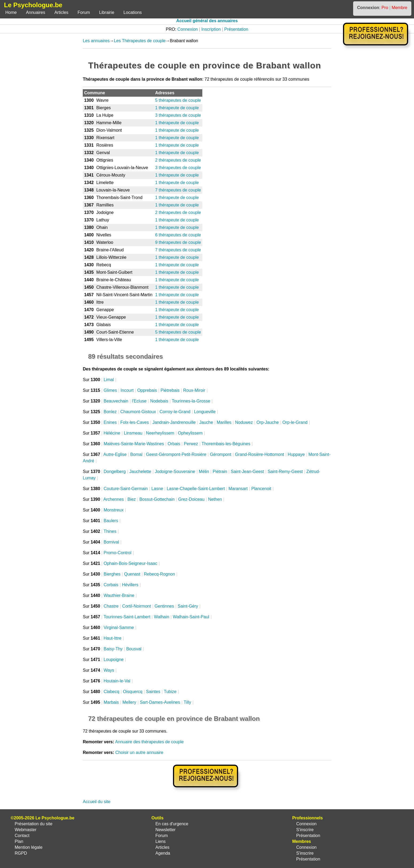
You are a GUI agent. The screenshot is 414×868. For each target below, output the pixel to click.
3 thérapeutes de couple (178, 115)
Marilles (224, 422)
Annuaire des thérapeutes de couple (149, 742)
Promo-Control (117, 553)
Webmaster (26, 830)
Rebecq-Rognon (159, 574)
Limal (109, 380)
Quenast (132, 574)
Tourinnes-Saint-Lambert (127, 617)
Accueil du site (96, 802)
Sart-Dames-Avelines (160, 702)
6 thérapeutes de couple (178, 235)
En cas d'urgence (172, 824)
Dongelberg (115, 472)
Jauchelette (140, 472)
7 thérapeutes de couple (178, 190)
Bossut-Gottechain (157, 499)
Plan (19, 841)
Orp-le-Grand (295, 422)
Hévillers (130, 585)
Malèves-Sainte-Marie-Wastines (134, 444)
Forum (84, 12)
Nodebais (159, 401)
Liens (160, 841)
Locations (133, 12)
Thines (110, 531)
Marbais (111, 702)
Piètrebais (170, 390)
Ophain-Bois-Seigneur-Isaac (130, 563)
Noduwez (244, 422)
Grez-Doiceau (191, 499)
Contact (22, 836)
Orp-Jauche (268, 422)
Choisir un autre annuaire (139, 752)
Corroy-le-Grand (175, 412)
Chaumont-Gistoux (138, 412)
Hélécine (112, 433)
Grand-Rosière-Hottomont (259, 454)
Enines (110, 422)
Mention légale (29, 847)
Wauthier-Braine (119, 595)
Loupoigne (114, 660)
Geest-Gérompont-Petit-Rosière (176, 454)
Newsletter (165, 830)
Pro (385, 8)
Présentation (236, 29)
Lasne (157, 489)
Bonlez (110, 412)
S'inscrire (305, 830)
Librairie (107, 12)
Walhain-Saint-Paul (191, 617)
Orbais (174, 444)
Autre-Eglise (115, 454)
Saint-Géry (188, 606)
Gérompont (221, 454)
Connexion (188, 29)
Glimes (110, 390)
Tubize (170, 692)
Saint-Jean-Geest (248, 472)
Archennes (114, 499)
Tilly (187, 702)
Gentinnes (164, 606)
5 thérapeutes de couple (178, 100)
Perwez (191, 444)
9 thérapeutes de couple (178, 242)
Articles (61, 12)
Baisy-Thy (113, 649)
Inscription (211, 29)
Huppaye (296, 454)
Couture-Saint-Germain (126, 489)
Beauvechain (116, 401)
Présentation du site (33, 824)
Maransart (238, 489)
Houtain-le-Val (117, 681)
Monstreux (114, 510)
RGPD (21, 853)
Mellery (129, 702)
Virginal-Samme (119, 627)
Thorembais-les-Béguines (226, 444)
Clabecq (111, 692)
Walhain (162, 617)
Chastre (111, 606)
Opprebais (147, 390)
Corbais (111, 585)
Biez (131, 499)
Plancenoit (261, 489)
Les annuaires (96, 41)
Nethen (215, 499)
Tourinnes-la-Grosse (191, 401)
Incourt (127, 390)
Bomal (136, 454)
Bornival (111, 542)
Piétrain (220, 472)
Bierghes (112, 574)
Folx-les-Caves (135, 422)
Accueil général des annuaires (207, 21)
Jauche (206, 422)
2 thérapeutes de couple (178, 160)
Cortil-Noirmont (137, 606)
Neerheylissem (160, 433)
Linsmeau (133, 433)
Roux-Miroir (194, 390)
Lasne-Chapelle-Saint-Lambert (196, 489)
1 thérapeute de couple (177, 108)
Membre (399, 8)
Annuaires (36, 12)
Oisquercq (133, 692)
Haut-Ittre (113, 638)
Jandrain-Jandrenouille (174, 422)
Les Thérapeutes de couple (140, 41)
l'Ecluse (139, 401)
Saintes (153, 692)
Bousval (134, 649)
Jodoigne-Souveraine (175, 472)
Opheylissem (190, 433)
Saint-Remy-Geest (285, 472)
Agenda (163, 853)
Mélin (204, 472)
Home (11, 12)
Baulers (111, 521)
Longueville (205, 412)
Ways (109, 670)
